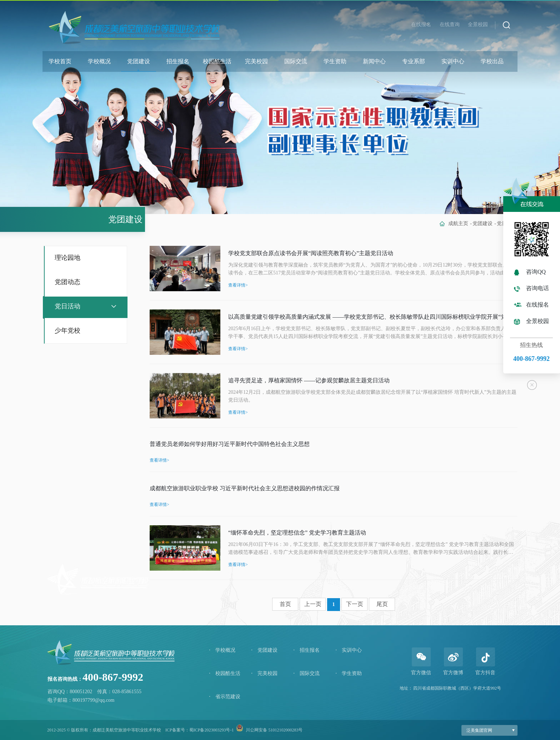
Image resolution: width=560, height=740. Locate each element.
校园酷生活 (217, 61)
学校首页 (60, 61)
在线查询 (450, 24)
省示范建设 (225, 697)
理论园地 (67, 258)
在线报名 (421, 24)
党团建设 (139, 61)
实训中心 (453, 61)
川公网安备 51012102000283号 (274, 730)
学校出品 (492, 61)
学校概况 (99, 61)
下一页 (355, 604)
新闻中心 (374, 61)
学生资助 (335, 61)
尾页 (382, 604)
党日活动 (67, 306)
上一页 (313, 604)
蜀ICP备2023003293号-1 (212, 730)
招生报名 (178, 61)
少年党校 (67, 331)
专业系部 (414, 61)
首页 (285, 604)
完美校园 (256, 61)
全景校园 (478, 24)
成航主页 (458, 224)
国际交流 (296, 61)
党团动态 (67, 282)
